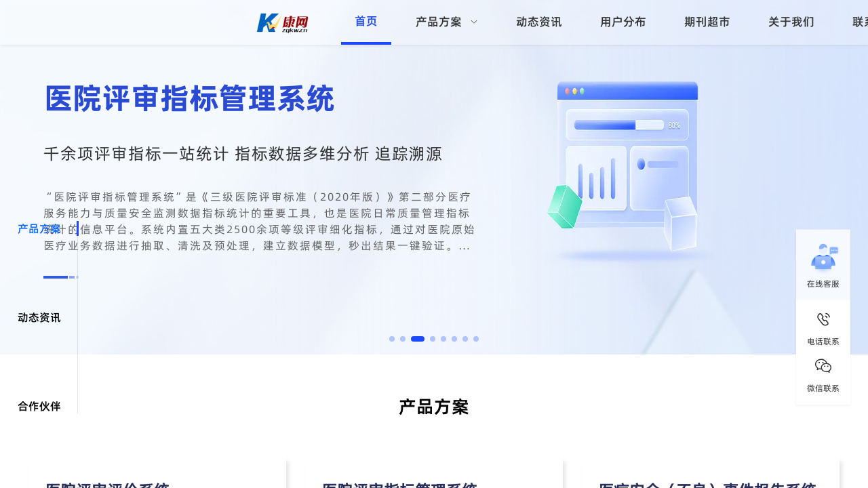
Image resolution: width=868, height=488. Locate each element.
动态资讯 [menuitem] (539, 22)
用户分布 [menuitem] (623, 22)
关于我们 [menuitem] (791, 22)
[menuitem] (447, 22)
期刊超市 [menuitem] (707, 22)
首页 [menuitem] (366, 21)
